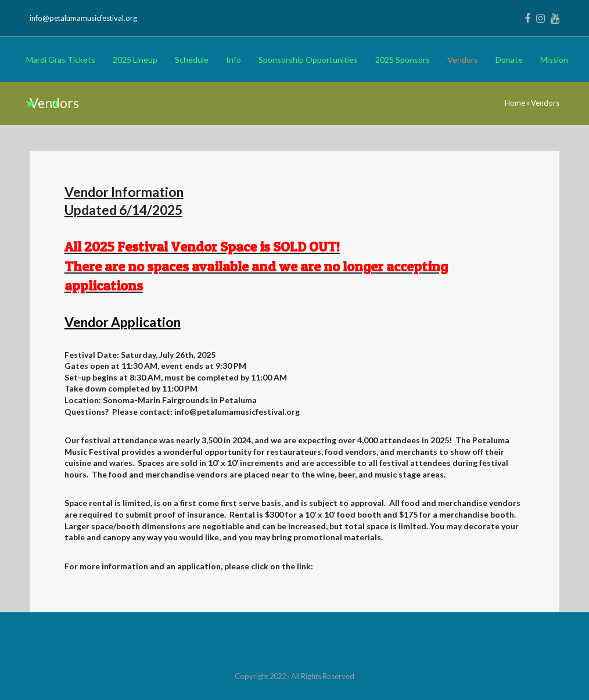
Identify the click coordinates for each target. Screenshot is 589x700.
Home (515, 103)
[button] (30, 104)
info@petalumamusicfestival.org (83, 18)
